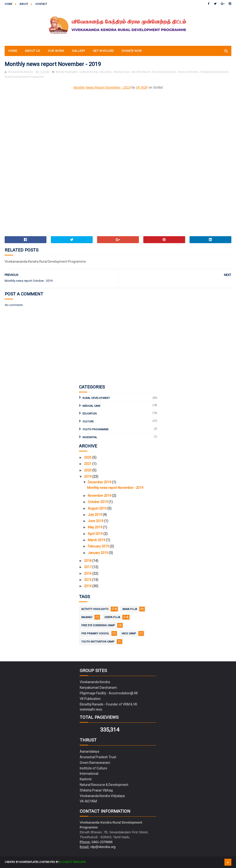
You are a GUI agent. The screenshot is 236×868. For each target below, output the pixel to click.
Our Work (56, 51)
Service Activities (188, 72)
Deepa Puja (112, 617)
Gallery (79, 51)
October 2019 (98, 502)
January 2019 (98, 553)
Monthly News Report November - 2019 (102, 87)
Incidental (90, 437)
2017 (88, 567)
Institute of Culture (93, 768)
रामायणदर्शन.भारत (91, 710)
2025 (88, 457)
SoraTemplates (29, 862)
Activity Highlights (67, 72)
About (24, 4)
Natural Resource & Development (104, 785)
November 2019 (100, 496)
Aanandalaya (89, 752)
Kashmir (86, 779)
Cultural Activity (88, 72)
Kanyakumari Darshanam (98, 688)
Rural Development (164, 72)
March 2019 (97, 540)
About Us (33, 51)
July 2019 (95, 515)
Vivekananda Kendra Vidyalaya (102, 796)
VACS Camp (129, 634)
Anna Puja (130, 609)
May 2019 (95, 527)
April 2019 (96, 534)
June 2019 (96, 521)
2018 (88, 561)
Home (8, 4)
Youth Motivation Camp (98, 642)
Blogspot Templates (72, 862)
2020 (88, 470)
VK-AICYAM (88, 801)
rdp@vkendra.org (103, 847)
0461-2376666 (102, 842)
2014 (88, 586)
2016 (88, 573)
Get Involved (103, 51)
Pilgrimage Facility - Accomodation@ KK (109, 693)
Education (106, 72)
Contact (41, 4)
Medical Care (122, 72)
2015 (88, 580)
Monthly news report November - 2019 (115, 488)
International (89, 774)
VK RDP (142, 87)
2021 (88, 464)
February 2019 (99, 546)
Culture (88, 422)
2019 (88, 477)
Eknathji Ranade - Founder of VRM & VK (108, 704)
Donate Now (132, 51)
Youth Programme (95, 429)
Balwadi (87, 617)
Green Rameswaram (95, 763)
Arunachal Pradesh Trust (98, 757)
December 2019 (100, 482)
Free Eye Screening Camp (98, 625)
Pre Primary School (95, 634)
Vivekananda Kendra (95, 682)
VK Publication (90, 699)
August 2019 (98, 508)
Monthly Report (141, 72)
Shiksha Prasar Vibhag (96, 790)
